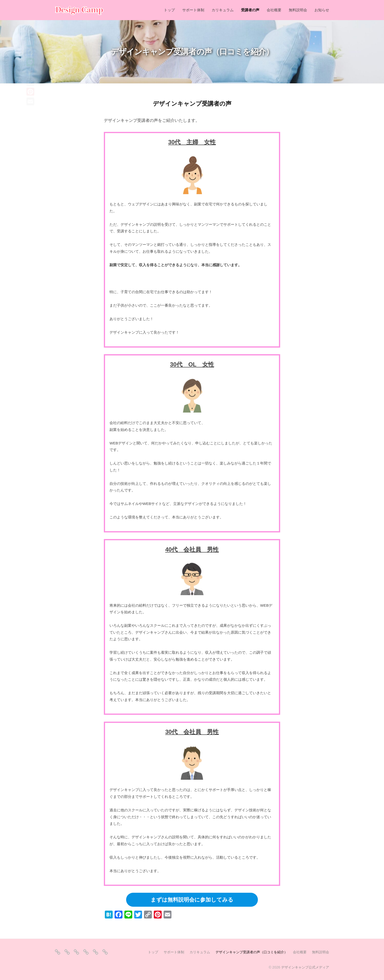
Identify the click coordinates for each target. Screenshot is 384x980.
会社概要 (274, 10)
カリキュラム (223, 10)
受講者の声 (250, 10)
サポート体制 (193, 10)
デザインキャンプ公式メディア (305, 967)
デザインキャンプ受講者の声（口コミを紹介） (252, 952)
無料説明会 (298, 10)
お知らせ (322, 10)
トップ (169, 10)
